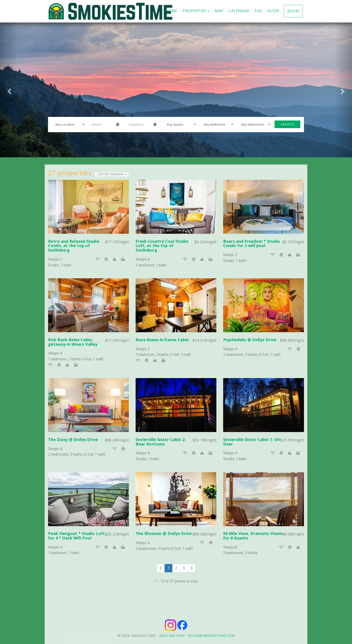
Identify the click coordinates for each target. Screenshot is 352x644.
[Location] (68, 124)
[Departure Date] (139, 124)
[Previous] (161, 568)
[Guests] (180, 124)
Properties (195, 11)
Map (219, 11)
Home (172, 11)
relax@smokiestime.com (211, 636)
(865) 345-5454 (172, 636)
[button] (9, 90)
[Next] (191, 568)
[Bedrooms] (217, 124)
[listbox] (176, 90)
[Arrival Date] (102, 124)
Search (287, 124)
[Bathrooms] (254, 124)
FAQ (258, 11)
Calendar (239, 11)
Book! (293, 11)
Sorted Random (112, 174)
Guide (273, 11)
